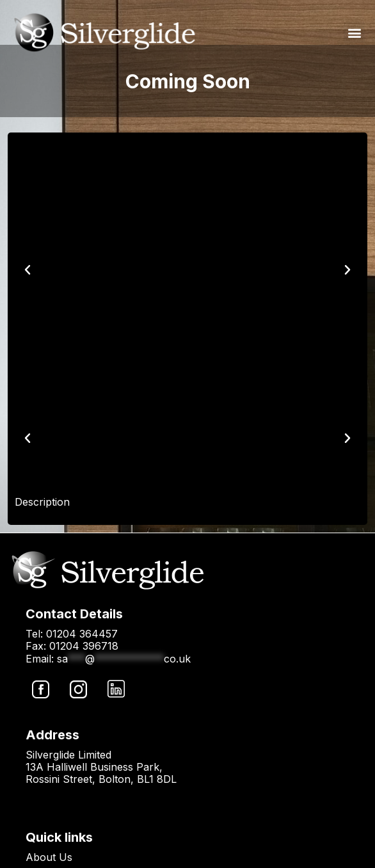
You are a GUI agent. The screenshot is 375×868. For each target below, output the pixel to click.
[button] (354, 32)
